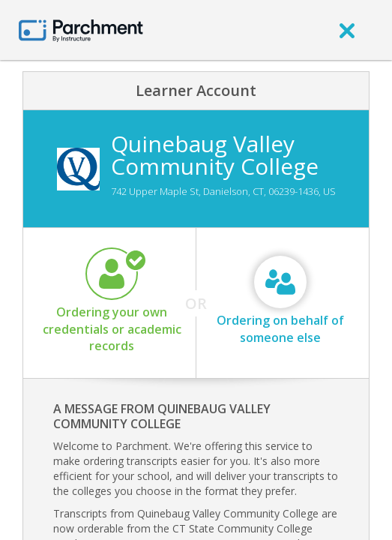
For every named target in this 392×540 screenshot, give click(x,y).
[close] (347, 30)
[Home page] (81, 30)
